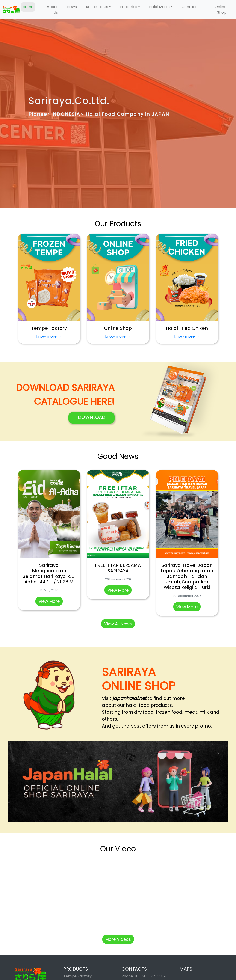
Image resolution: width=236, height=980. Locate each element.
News (72, 7)
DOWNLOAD (92, 417)
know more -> (49, 336)
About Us (52, 10)
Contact (189, 7)
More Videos (118, 939)
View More (49, 601)
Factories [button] (129, 7)
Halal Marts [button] (159, 7)
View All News (118, 624)
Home (28, 7)
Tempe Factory (78, 976)
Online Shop (221, 10)
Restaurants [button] (97, 7)
